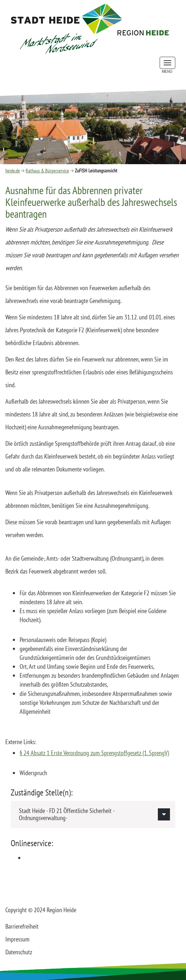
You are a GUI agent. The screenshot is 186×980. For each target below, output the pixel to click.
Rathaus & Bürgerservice (47, 171)
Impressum (17, 939)
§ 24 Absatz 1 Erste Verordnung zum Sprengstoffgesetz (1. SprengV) (94, 753)
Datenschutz (19, 952)
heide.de (13, 171)
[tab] (93, 814)
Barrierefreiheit (22, 926)
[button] (93, 814)
